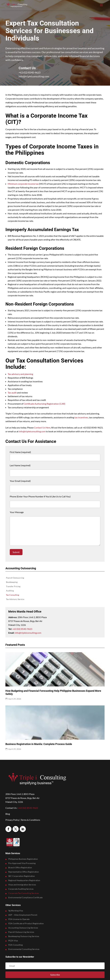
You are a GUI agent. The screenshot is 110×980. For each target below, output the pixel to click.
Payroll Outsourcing (15, 578)
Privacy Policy (12, 820)
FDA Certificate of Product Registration (26, 924)
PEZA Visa (13, 941)
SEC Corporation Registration (22, 876)
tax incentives (81, 417)
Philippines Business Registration (23, 859)
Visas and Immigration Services (22, 885)
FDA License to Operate (19, 919)
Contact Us (27, 68)
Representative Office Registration (24, 872)
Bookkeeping (12, 582)
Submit (16, 552)
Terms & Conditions (30, 820)
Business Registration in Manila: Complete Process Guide (39, 744)
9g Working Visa (16, 911)
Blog (8, 814)
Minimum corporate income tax (23, 184)
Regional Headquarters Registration (24, 880)
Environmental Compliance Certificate (25, 898)
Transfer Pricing (13, 586)
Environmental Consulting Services (24, 949)
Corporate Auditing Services (21, 889)
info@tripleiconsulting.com (34, 76)
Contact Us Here (42, 427)
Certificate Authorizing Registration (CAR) (44, 404)
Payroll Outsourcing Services (21, 932)
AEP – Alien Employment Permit (23, 915)
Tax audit (12, 393)
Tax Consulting (13, 595)
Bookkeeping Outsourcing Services (24, 936)
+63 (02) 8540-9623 (30, 72)
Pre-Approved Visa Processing (22, 863)
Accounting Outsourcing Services (23, 928)
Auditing (10, 591)
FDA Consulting (15, 945)
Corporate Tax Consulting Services (24, 893)
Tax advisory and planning (20, 374)
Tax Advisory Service (15, 599)
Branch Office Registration (20, 868)
